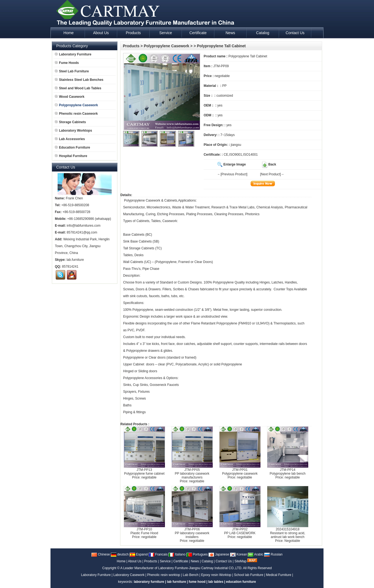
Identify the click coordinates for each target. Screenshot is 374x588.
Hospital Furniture (71, 156)
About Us (135, 561)
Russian (273, 554)
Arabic (256, 554)
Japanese (219, 554)
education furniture (241, 582)
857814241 (70, 267)
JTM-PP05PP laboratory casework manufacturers (192, 474)
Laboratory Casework (129, 575)
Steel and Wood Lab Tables (78, 88)
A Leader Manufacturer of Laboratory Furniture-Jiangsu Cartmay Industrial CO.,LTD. (181, 568)
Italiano (177, 554)
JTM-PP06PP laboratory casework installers (192, 533)
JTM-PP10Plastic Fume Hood (144, 531)
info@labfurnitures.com (84, 226)
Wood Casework (70, 97)
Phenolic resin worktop (164, 575)
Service (165, 561)
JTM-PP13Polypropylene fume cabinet (144, 472)
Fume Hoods (67, 63)
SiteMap (241, 561)
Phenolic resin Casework (76, 114)
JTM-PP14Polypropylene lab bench (288, 472)
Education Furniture (72, 147)
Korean (239, 554)
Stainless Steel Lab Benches (79, 80)
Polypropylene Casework (167, 46)
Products (131, 46)
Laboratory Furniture (73, 54)
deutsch (120, 554)
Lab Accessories (70, 139)
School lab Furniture (249, 575)
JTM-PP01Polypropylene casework (240, 472)
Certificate (181, 561)
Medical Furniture (279, 575)
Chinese (101, 554)
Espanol (139, 554)
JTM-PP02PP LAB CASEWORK (240, 531)
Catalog (207, 561)
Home (121, 561)
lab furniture (176, 582)
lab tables (216, 582)
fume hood (197, 582)
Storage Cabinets (70, 122)
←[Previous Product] (232, 174)
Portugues (197, 554)
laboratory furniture (149, 582)
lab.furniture (75, 260)
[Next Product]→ (272, 174)
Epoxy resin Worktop (216, 575)
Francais (158, 554)
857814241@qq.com (82, 232)
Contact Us (224, 561)
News (195, 561)
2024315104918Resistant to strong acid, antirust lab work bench (288, 533)
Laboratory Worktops (73, 131)
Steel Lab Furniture (72, 71)
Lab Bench (191, 575)
